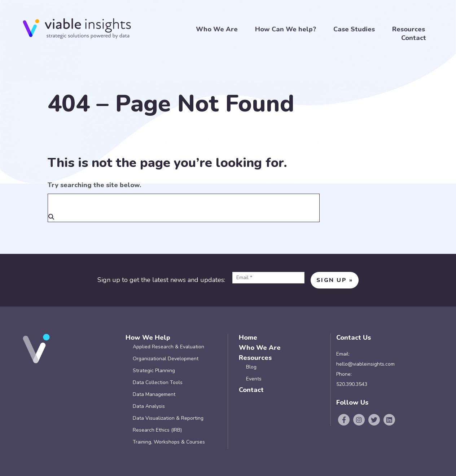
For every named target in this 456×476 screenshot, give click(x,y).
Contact (414, 38)
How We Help (148, 338)
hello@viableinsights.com (365, 364)
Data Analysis (149, 406)
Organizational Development (166, 359)
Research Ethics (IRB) (157, 430)
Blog (251, 367)
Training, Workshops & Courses (169, 442)
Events (254, 379)
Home (248, 338)
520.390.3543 (352, 384)
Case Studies (354, 29)
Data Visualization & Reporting (168, 418)
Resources (409, 29)
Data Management (154, 394)
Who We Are (217, 29)
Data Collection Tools (158, 382)
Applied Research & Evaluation (168, 347)
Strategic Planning (154, 371)
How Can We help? (286, 29)
